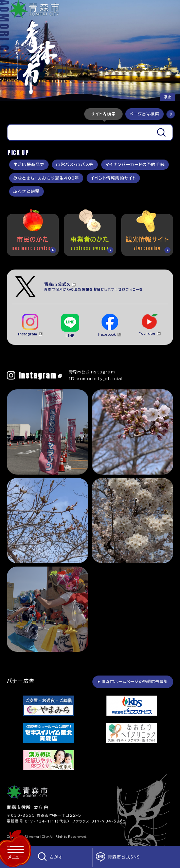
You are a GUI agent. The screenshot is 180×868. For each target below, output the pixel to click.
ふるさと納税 (26, 191)
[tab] (103, 114)
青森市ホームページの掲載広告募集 (135, 681)
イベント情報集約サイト (113, 178)
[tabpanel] (90, 132)
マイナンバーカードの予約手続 (135, 164)
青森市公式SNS (124, 857)
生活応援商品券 (29, 164)
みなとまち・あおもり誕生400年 (46, 178)
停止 (167, 97)
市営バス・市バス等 (75, 164)
